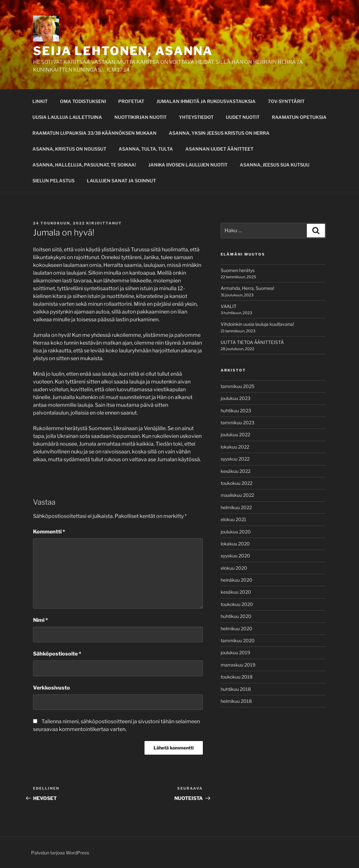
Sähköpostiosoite (57, 654)
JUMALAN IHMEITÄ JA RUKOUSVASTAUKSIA (206, 101)
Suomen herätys (238, 270)
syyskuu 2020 (235, 556)
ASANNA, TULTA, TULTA (146, 149)
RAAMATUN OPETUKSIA (299, 117)
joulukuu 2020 (236, 532)
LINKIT (40, 101)
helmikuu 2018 (236, 701)
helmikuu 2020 (237, 628)
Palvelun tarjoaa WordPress (60, 853)
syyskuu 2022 (235, 459)
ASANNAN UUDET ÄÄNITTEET (219, 149)
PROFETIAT (131, 101)
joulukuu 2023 (236, 398)
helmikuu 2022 (236, 507)
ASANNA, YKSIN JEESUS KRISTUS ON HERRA (219, 133)
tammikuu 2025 (237, 386)
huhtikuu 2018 (236, 689)
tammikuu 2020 (238, 640)
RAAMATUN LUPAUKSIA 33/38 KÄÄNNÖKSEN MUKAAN (94, 133)
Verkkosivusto (52, 688)
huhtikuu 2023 (236, 411)
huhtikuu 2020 (236, 616)
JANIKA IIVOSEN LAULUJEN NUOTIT (188, 165)
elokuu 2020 (234, 568)
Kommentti (49, 532)
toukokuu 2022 (237, 483)
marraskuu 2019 (238, 665)
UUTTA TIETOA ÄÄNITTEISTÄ (252, 342)
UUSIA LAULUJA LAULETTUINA (67, 117)
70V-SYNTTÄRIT (286, 101)
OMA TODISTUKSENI (83, 101)
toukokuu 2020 (237, 604)
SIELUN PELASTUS (53, 181)
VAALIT (229, 306)
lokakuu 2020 (235, 544)
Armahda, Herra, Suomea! (247, 288)
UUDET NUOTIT (243, 117)
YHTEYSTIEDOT (196, 117)
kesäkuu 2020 (236, 592)
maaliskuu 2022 (237, 495)
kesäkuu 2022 (236, 471)
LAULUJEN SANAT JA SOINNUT (121, 181)
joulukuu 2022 (235, 434)
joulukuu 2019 (235, 652)
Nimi (41, 620)
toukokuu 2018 (237, 677)
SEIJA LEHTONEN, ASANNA (123, 51)
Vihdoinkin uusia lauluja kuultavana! (257, 324)
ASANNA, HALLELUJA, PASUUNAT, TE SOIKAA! (84, 165)
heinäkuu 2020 (237, 580)
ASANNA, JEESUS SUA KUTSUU (275, 165)
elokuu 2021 (233, 519)
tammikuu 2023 (237, 423)
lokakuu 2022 (235, 447)
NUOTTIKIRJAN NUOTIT (140, 117)
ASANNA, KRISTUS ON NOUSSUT (69, 149)
